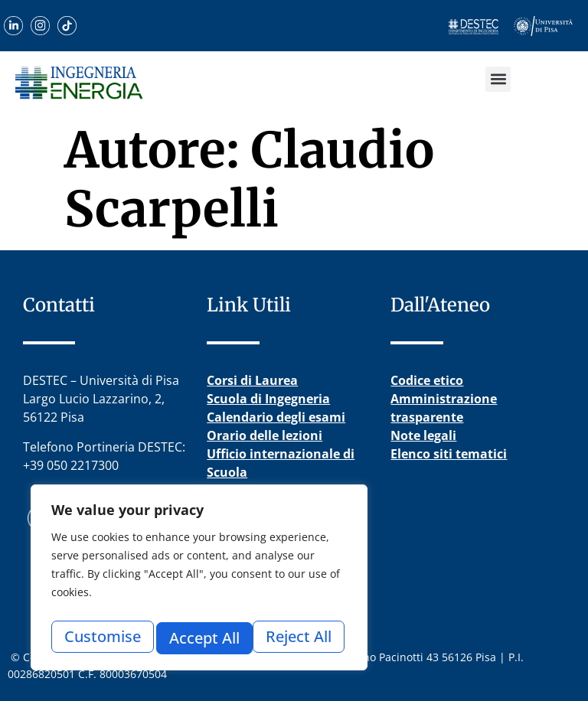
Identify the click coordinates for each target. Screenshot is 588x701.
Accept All (300, 638)
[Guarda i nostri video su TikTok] (67, 26)
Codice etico (427, 380)
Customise (101, 638)
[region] (199, 582)
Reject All (202, 638)
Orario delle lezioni (265, 435)
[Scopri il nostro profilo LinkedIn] (13, 26)
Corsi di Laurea (252, 380)
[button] (498, 79)
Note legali (423, 435)
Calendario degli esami (276, 417)
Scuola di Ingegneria (268, 399)
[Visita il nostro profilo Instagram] (40, 26)
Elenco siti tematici (449, 454)
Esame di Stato (252, 491)
